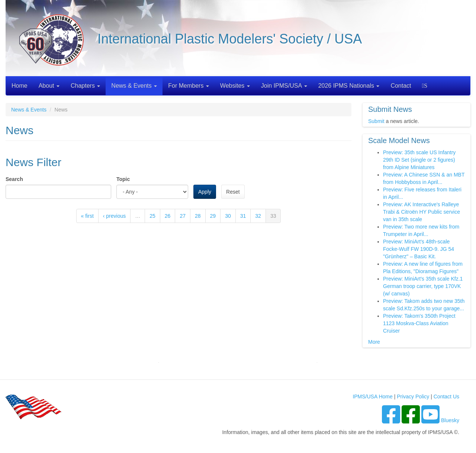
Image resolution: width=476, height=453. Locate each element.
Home (20, 86)
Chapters (85, 86)
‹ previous (114, 216)
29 (213, 216)
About (49, 86)
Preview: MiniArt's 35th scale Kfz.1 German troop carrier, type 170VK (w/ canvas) (423, 286)
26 (168, 216)
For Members (189, 86)
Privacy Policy (413, 397)
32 (258, 216)
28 (198, 216)
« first (87, 216)
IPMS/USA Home (372, 397)
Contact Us (446, 397)
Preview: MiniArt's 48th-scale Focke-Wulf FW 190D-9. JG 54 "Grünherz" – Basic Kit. (419, 249)
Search (426, 86)
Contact (401, 86)
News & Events (134, 86)
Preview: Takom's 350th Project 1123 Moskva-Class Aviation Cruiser (419, 323)
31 (243, 216)
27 (183, 216)
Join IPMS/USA (284, 86)
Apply (205, 192)
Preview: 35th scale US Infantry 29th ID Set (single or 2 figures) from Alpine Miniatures (419, 160)
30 (228, 216)
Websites (235, 86)
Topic (123, 179)
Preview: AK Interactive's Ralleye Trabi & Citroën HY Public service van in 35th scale (422, 212)
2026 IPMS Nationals (349, 86)
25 (152, 216)
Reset (233, 192)
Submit (376, 121)
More (374, 342)
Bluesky (450, 420)
